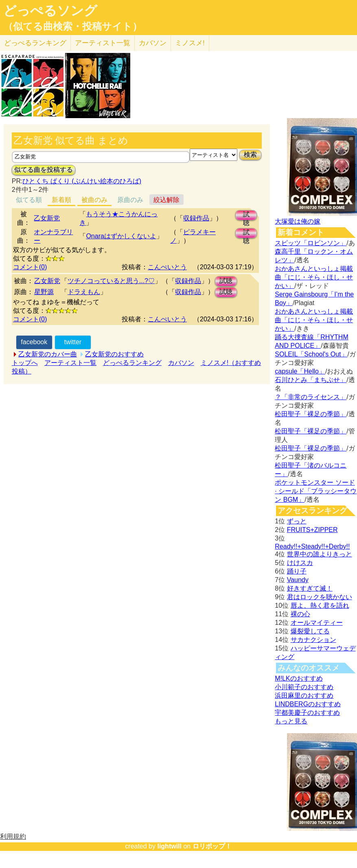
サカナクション (313, 640)
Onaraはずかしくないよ (121, 236)
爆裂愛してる (310, 631)
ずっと (297, 521)
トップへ (25, 363)
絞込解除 (166, 200)
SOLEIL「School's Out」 (311, 354)
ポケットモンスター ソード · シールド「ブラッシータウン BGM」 (316, 491)
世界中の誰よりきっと (320, 554)
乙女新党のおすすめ (114, 354)
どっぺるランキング (132, 363)
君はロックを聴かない (320, 597)
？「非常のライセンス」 (311, 397)
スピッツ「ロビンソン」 (311, 243)
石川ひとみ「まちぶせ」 (311, 380)
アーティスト (103, 43)
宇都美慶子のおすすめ (307, 713)
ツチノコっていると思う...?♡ (111, 281)
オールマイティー (317, 623)
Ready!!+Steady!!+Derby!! (312, 546)
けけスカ (300, 563)
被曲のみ (94, 200)
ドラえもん (84, 292)
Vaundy (298, 580)
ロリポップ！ (212, 846)
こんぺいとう (167, 267)
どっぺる (35, 43)
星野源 (44, 292)
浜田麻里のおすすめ (304, 695)
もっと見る (291, 721)
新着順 (61, 200)
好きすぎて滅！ (310, 588)
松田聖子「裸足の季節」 (311, 414)
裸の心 (300, 614)
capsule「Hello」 (300, 371)
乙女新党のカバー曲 (48, 354)
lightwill (169, 846)
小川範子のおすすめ (304, 687)
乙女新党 (47, 218)
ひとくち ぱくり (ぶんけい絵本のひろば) (82, 181)
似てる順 (29, 200)
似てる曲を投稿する (44, 170)
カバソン (153, 43)
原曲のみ (130, 200)
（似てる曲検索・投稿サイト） (73, 26)
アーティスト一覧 (70, 363)
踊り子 (297, 571)
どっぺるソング (50, 11)
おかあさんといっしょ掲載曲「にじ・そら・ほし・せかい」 (314, 277)
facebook (34, 342)
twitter (73, 342)
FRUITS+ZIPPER (312, 530)
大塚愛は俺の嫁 (298, 221)
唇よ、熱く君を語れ (320, 605)
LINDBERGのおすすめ (308, 704)
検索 (250, 155)
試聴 (246, 216)
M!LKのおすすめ (299, 678)
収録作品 (196, 218)
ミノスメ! (190, 43)
